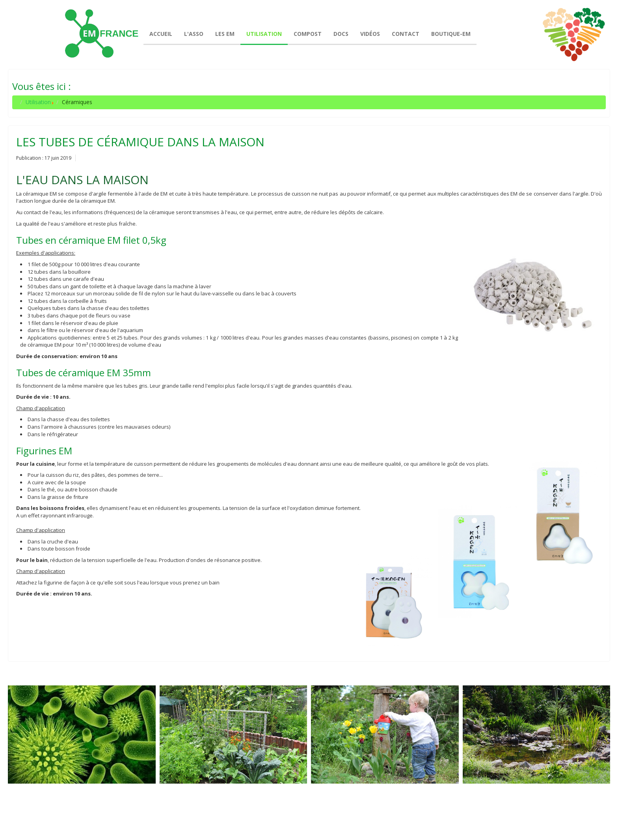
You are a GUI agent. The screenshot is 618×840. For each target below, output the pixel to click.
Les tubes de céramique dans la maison (140, 142)
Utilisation (38, 102)
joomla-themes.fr (325, 828)
